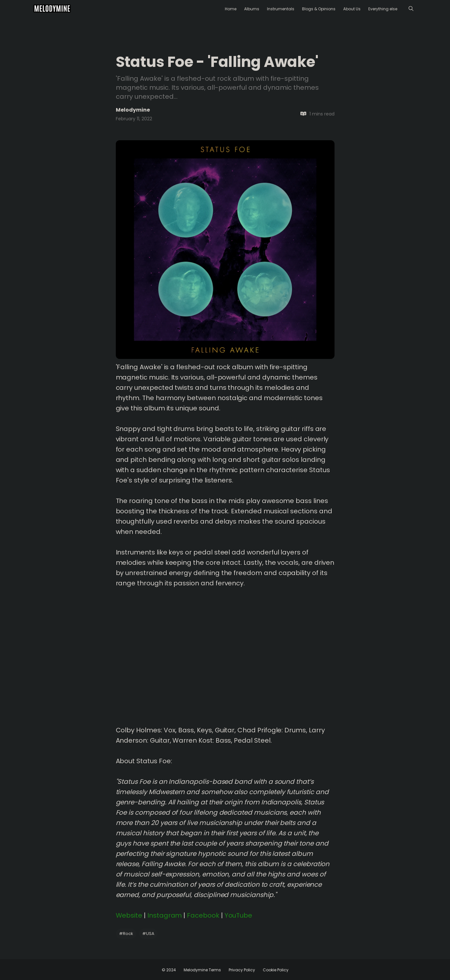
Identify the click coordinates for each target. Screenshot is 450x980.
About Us (352, 9)
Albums (252, 9)
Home (231, 9)
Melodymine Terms (202, 970)
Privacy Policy (242, 970)
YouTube (239, 915)
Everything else (383, 9)
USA (148, 934)
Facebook (203, 915)
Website (129, 915)
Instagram (165, 915)
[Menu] (411, 9)
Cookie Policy (276, 970)
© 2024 (169, 970)
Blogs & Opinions (319, 9)
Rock (126, 934)
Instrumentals (281, 9)
